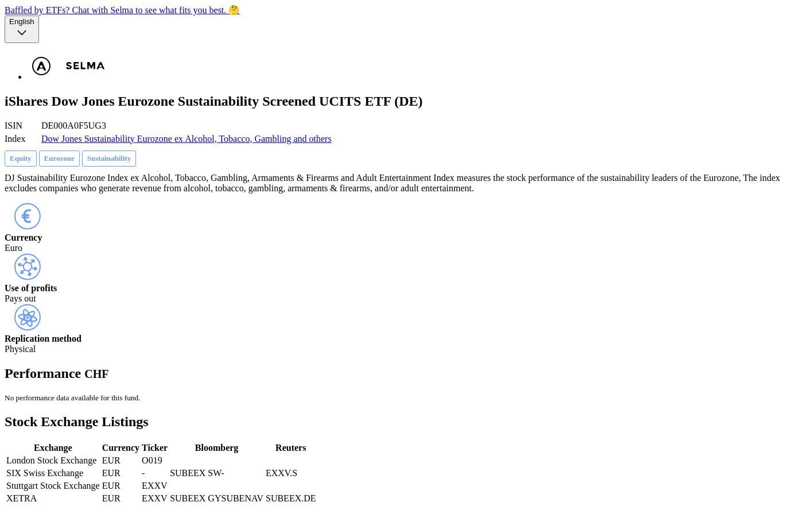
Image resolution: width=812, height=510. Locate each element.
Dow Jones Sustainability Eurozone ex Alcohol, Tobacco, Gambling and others (187, 139)
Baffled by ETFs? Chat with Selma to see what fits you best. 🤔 (122, 10)
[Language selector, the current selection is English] (22, 29)
